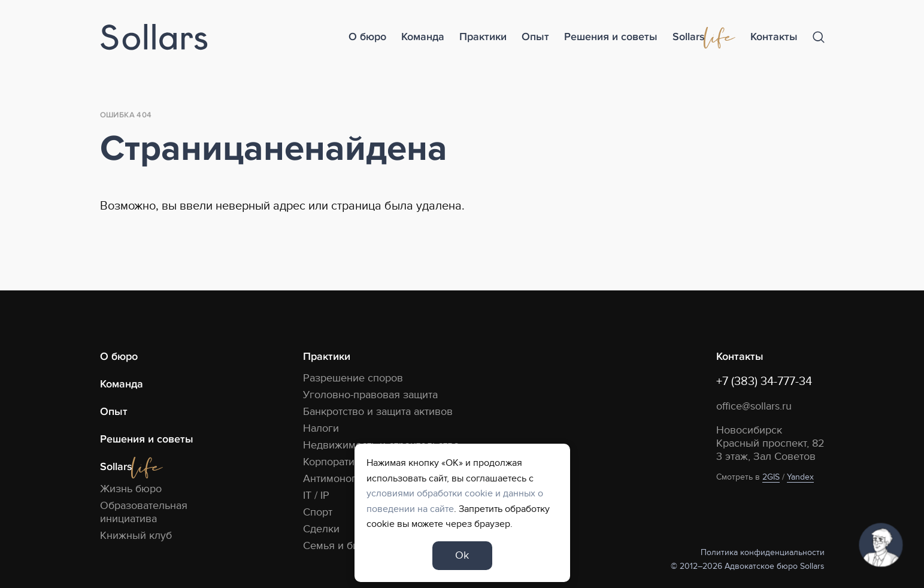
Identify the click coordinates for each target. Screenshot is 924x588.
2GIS (771, 477)
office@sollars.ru (754, 406)
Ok (462, 555)
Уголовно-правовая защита (370, 395)
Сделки (321, 529)
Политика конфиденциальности (763, 552)
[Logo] (154, 37)
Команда (423, 37)
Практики (483, 37)
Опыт (535, 37)
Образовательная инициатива (144, 512)
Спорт (318, 512)
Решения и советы (611, 37)
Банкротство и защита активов (378, 412)
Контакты (774, 37)
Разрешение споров (353, 378)
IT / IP (316, 495)
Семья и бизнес (342, 546)
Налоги (321, 428)
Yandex (800, 477)
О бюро (367, 37)
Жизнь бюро (131, 489)
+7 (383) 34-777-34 (764, 381)
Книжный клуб (136, 536)
